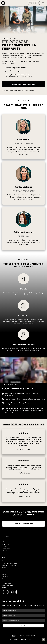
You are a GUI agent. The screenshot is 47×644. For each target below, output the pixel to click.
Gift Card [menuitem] (5, 542)
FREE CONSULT (34, 3)
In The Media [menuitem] (6, 551)
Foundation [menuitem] (5, 576)
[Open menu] (26, 3)
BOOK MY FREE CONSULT (24, 84)
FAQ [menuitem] (3, 561)
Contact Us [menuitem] (5, 544)
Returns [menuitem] (4, 588)
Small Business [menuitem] (6, 583)
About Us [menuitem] (5, 540)
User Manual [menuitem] (6, 572)
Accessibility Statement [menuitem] (9, 565)
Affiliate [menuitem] (4, 546)
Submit (23, 626)
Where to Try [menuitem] (6, 579)
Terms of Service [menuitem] (7, 570)
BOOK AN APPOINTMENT (23, 524)
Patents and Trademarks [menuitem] (9, 563)
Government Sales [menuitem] (7, 585)
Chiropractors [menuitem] (6, 549)
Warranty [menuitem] (5, 574)
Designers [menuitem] (5, 581)
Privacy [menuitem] (4, 568)
